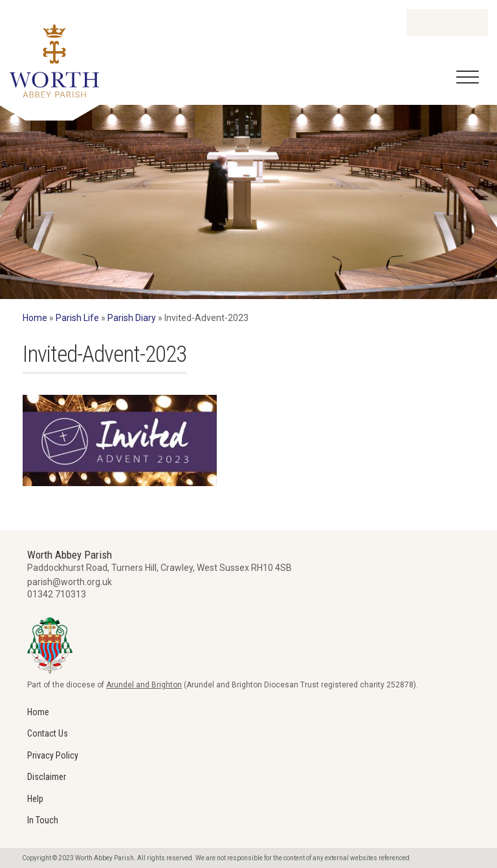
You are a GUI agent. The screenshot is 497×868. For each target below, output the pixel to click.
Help (35, 799)
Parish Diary (132, 318)
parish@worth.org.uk (70, 582)
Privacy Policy (53, 755)
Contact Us (48, 733)
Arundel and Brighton (144, 685)
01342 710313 (57, 594)
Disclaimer (47, 777)
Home (35, 318)
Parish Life (77, 318)
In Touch (43, 820)
